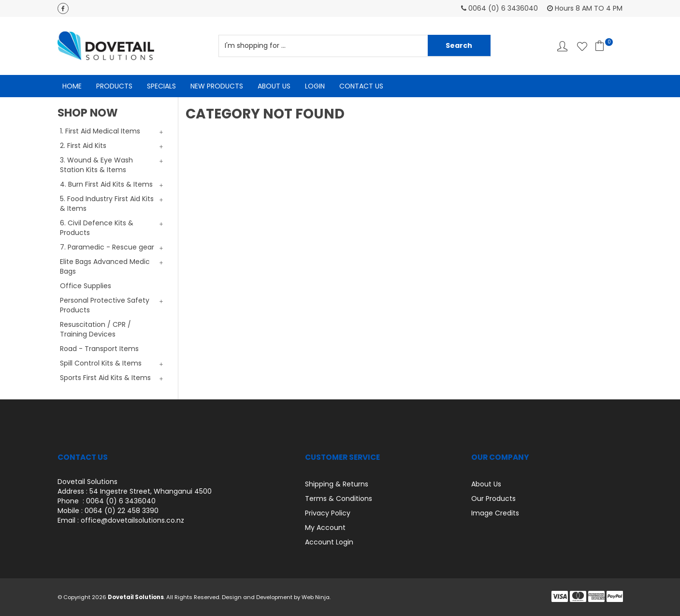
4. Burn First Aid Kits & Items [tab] (106, 184)
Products (114, 86)
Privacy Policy (328, 513)
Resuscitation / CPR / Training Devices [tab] (95, 329)
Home (72, 86)
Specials (161, 86)
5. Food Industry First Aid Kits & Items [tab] (107, 204)
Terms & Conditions (339, 499)
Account (562, 46)
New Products (217, 86)
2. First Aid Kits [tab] (83, 146)
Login (315, 86)
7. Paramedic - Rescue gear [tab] (107, 247)
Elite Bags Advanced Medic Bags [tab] (105, 266)
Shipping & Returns (337, 484)
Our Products (493, 499)
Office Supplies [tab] (86, 286)
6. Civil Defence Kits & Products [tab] (97, 228)
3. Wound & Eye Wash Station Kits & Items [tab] (96, 165)
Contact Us (361, 86)
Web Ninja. (316, 597)
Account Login (329, 542)
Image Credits (495, 513)
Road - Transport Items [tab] (99, 349)
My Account (325, 528)
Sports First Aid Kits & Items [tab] (105, 378)
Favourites (582, 46)
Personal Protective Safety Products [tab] (105, 305)
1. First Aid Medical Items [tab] (100, 131)
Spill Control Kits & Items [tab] (101, 363)
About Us (274, 86)
